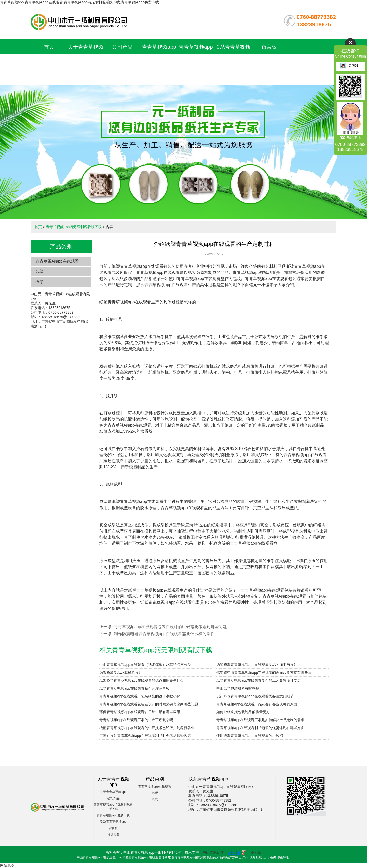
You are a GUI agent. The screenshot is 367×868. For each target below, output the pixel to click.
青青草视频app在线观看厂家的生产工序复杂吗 (136, 720)
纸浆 (40, 282)
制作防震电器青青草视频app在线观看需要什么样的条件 (164, 634)
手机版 (256, 852)
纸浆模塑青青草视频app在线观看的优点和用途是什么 (142, 680)
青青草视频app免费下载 (113, 815)
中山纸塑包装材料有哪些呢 (238, 688)
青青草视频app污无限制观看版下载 (159, 62)
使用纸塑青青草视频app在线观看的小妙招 (250, 736)
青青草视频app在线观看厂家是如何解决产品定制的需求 (260, 720)
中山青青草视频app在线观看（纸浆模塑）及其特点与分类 (145, 665)
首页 (49, 47)
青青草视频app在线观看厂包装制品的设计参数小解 (140, 696)
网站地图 (7, 865)
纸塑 (40, 271)
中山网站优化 (213, 852)
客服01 (349, 66)
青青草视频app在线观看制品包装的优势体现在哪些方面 (260, 728)
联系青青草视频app (113, 822)
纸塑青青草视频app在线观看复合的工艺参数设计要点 (259, 680)
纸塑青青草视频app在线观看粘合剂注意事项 (134, 688)
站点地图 (113, 834)
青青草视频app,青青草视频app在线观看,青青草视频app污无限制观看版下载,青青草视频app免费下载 (79, 2)
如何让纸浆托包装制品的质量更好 (243, 712)
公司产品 (122, 47)
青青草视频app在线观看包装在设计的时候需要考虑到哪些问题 (170, 627)
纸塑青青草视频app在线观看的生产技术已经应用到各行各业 (147, 728)
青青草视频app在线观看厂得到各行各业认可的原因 (257, 704)
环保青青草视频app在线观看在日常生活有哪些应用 (140, 712)
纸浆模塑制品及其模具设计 (121, 673)
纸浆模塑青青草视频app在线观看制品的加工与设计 (257, 665)
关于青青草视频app (113, 792)
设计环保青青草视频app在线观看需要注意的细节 (255, 696)
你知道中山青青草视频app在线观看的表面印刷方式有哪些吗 (264, 673)
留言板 (269, 47)
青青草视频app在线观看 (57, 261)
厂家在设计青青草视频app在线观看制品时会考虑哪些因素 (145, 736)
